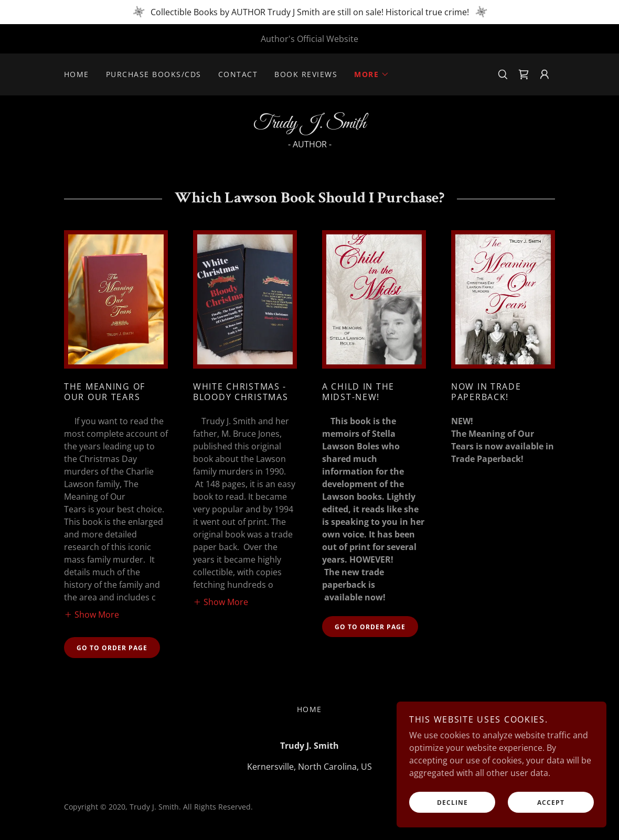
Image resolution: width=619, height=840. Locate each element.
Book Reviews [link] (306, 74)
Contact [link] (238, 74)
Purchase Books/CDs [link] (154, 74)
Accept (551, 803)
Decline (452, 803)
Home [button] (309, 709)
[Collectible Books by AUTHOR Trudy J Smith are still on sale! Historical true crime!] (309, 12)
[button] (372, 74)
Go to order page (112, 648)
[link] (524, 74)
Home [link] (77, 74)
